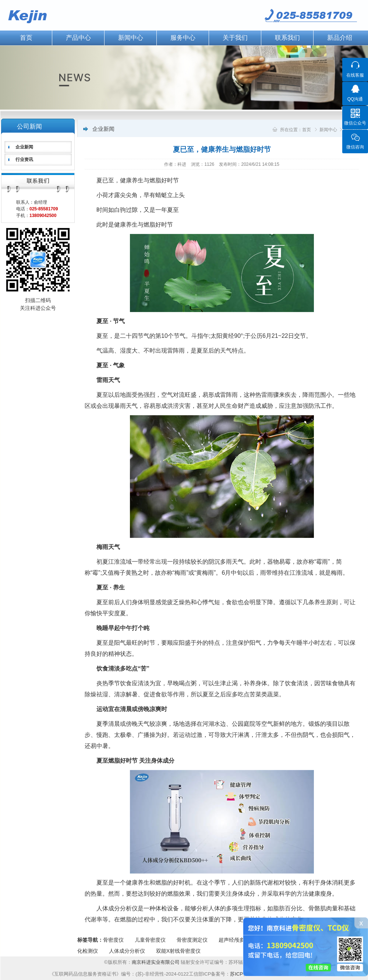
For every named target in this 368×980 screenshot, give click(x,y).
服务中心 (183, 38)
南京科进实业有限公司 (156, 962)
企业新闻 (24, 147)
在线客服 (355, 75)
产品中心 (78, 38)
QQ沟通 (355, 99)
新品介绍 (340, 38)
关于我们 (235, 38)
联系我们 (287, 38)
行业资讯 (24, 160)
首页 (307, 130)
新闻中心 (131, 38)
